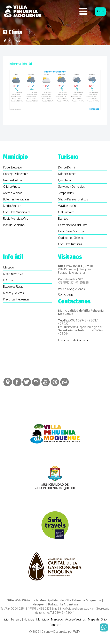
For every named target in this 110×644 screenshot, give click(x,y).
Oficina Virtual (11, 187)
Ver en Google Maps (71, 289)
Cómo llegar (66, 294)
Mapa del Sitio (97, 619)
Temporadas (66, 193)
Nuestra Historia (13, 180)
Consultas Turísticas (70, 244)
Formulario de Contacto (74, 340)
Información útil (21, 64)
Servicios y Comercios (71, 187)
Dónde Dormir (67, 167)
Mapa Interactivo (13, 274)
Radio (100, 11)
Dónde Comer (67, 174)
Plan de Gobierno (14, 225)
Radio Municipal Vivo (16, 218)
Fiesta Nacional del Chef (73, 225)
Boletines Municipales (16, 199)
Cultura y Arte (66, 212)
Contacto (55, 625)
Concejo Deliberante (16, 174)
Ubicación (9, 267)
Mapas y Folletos (13, 293)
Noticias (29, 619)
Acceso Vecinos (13, 193)
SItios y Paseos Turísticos (73, 199)
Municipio (43, 619)
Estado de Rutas (13, 287)
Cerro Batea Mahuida (71, 231)
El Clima (8, 280)
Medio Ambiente (13, 206)
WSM (77, 632)
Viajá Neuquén (67, 206)
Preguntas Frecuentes (16, 299)
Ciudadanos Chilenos (71, 238)
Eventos (63, 218)
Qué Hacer (65, 180)
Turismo (16, 619)
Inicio (5, 619)
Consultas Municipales (17, 212)
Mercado (57, 619)
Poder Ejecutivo (13, 167)
